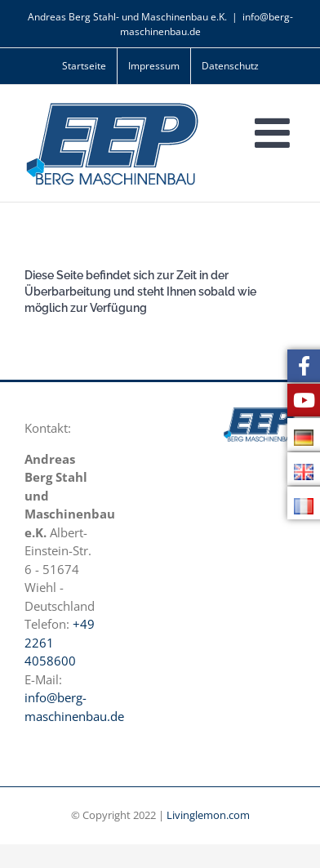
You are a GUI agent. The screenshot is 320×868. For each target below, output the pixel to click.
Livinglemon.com (208, 815)
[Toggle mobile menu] (275, 132)
